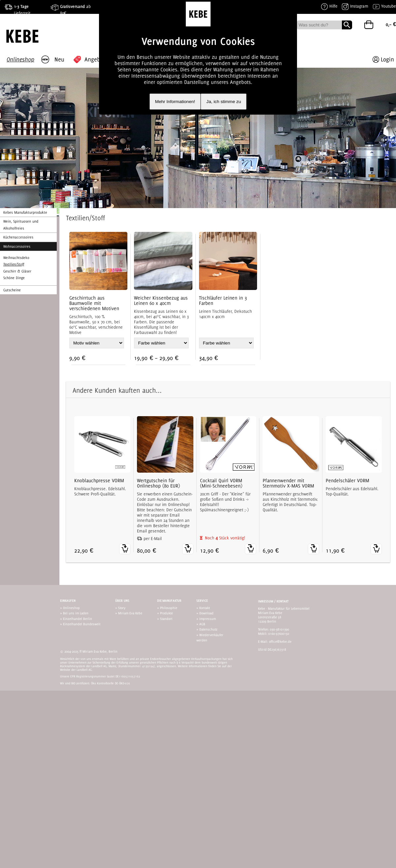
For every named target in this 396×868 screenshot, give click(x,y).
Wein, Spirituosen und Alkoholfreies (21, 225)
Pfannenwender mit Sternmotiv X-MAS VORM (288, 483)
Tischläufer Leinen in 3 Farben (223, 301)
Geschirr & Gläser (17, 271)
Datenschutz (208, 629)
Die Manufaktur (169, 601)
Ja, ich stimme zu (224, 102)
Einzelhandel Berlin (78, 619)
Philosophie (169, 608)
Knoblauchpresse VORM (99, 481)
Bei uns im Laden (76, 613)
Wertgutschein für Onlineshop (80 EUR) (158, 483)
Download (206, 613)
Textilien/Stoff (14, 264)
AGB (202, 624)
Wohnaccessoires (17, 246)
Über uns (122, 601)
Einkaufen (68, 601)
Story (122, 608)
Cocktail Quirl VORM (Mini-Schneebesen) (221, 483)
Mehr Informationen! (175, 102)
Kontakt (205, 608)
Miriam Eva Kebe (130, 613)
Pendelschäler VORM (347, 481)
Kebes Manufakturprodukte (25, 212)
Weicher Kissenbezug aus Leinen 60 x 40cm (161, 301)
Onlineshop (71, 608)
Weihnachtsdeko (16, 258)
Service (202, 601)
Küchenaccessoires (18, 237)
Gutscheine (12, 290)
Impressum (208, 619)
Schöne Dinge (14, 278)
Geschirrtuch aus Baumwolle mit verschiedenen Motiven (94, 303)
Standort (166, 619)
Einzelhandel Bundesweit (82, 624)
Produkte (166, 613)
